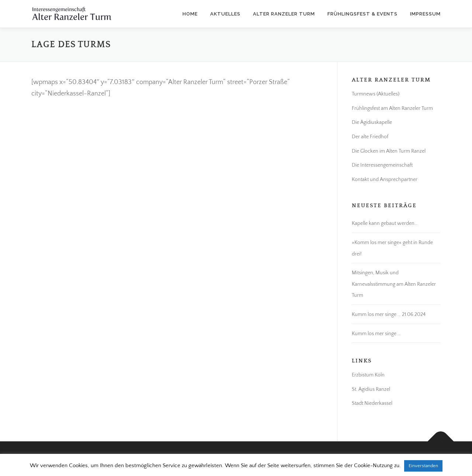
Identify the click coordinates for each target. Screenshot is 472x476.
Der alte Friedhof (370, 137)
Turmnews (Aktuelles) (376, 94)
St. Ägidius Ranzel (371, 389)
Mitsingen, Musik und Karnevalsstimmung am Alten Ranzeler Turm (394, 284)
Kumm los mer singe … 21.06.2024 (389, 315)
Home (190, 14)
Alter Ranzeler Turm (284, 14)
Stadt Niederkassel (372, 403)
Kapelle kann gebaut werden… (385, 223)
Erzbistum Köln (368, 375)
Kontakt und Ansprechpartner (385, 180)
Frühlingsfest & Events (362, 14)
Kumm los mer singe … (376, 334)
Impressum (425, 14)
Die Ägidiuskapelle (372, 122)
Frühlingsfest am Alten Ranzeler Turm (392, 108)
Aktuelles (225, 14)
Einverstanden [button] (423, 466)
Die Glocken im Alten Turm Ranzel (389, 151)
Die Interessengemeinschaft (382, 165)
